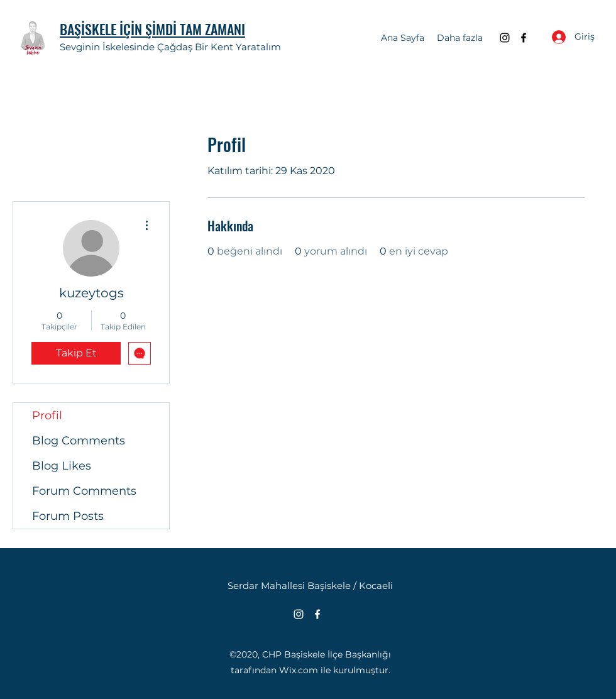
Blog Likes (62, 466)
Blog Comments (79, 441)
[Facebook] (524, 38)
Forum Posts (68, 516)
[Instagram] (505, 38)
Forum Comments (84, 491)
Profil (47, 416)
